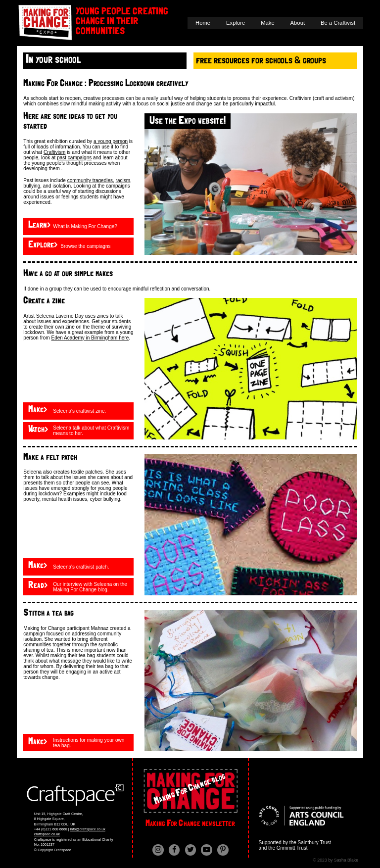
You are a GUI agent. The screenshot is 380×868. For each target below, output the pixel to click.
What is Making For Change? (85, 226)
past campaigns (74, 158)
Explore (236, 23)
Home (203, 23)
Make (268, 23)
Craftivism (54, 152)
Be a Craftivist (338, 23)
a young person (111, 141)
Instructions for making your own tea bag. (89, 743)
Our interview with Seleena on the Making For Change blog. (90, 587)
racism (123, 180)
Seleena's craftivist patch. (81, 567)
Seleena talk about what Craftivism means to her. (91, 431)
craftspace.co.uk (47, 834)
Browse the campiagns (85, 246)
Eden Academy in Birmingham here (90, 338)
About (298, 23)
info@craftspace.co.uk (88, 829)
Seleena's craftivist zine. (79, 411)
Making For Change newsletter (190, 824)
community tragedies (90, 180)
